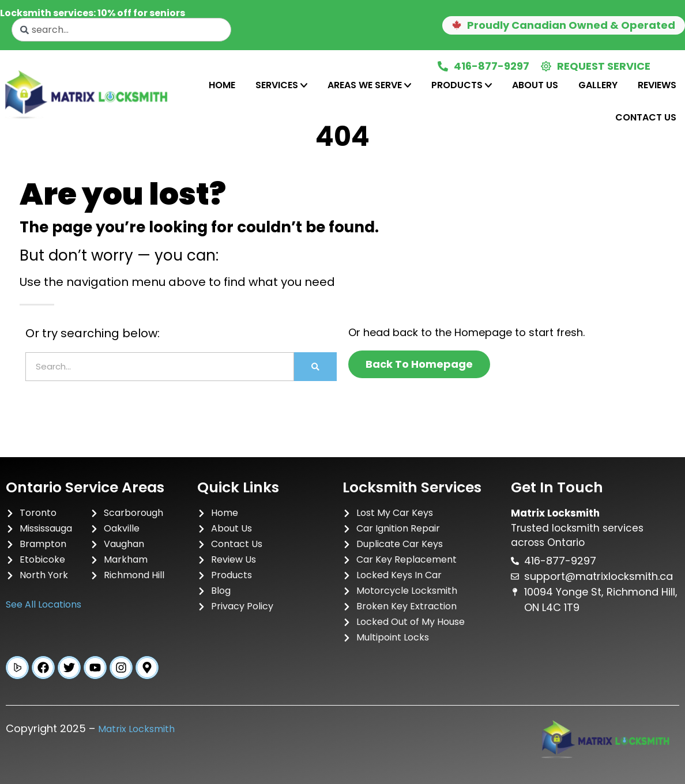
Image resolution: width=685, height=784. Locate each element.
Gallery (598, 85)
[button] (564, 25)
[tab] (222, 85)
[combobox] (121, 30)
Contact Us (646, 117)
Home (222, 85)
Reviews (657, 85)
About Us (535, 85)
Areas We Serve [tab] (369, 85)
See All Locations (44, 604)
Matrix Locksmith (136, 729)
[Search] (315, 367)
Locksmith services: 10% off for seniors (93, 13)
